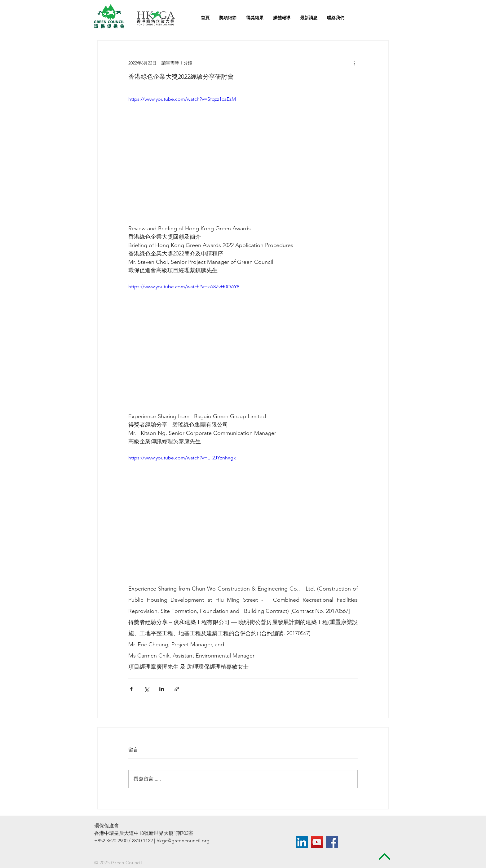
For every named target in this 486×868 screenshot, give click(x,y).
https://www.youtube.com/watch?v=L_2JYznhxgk (182, 458)
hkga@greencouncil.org (183, 841)
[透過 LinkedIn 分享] (162, 689)
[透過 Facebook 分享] (131, 689)
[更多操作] (354, 63)
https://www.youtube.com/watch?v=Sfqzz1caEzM (182, 99)
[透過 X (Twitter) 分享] (146, 689)
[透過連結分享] (177, 689)
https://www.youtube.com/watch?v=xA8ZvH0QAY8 (184, 287)
